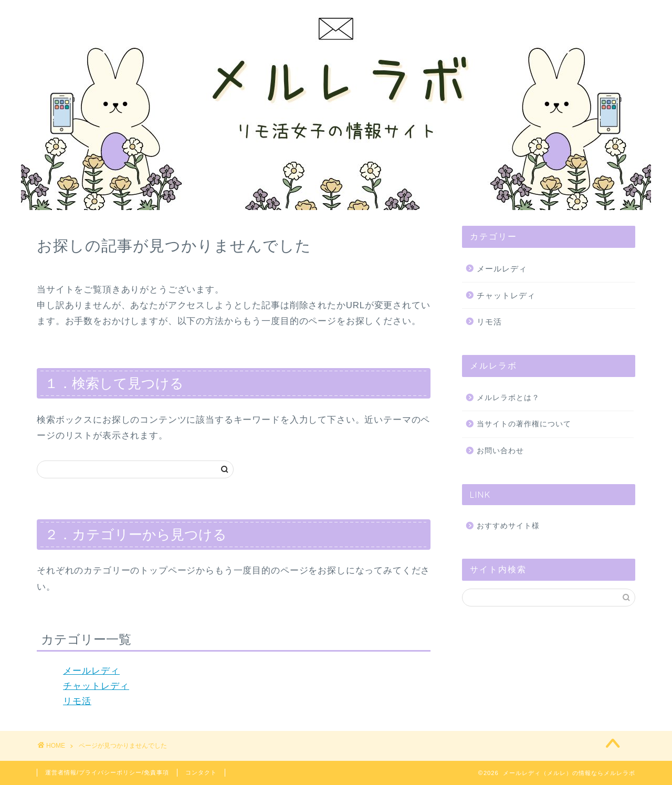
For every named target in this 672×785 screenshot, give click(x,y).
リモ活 (77, 701)
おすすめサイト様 (508, 526)
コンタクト (201, 772)
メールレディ (91, 671)
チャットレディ (96, 686)
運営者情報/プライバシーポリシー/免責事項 (107, 772)
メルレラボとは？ (508, 398)
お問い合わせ (500, 451)
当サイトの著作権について (524, 424)
